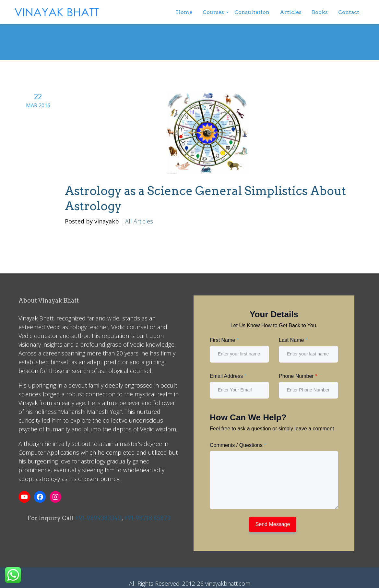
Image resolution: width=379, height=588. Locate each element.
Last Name (293, 340)
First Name (224, 340)
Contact (349, 12)
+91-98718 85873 (147, 518)
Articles (291, 12)
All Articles (139, 221)
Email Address (228, 376)
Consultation (252, 12)
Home (184, 12)
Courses (213, 12)
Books (320, 12)
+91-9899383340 (98, 518)
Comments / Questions (238, 445)
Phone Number (298, 376)
